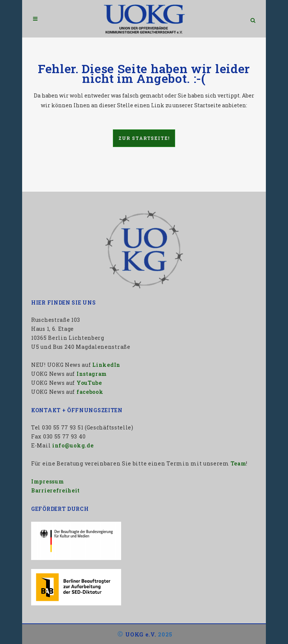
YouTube (89, 383)
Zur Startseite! (144, 138)
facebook (90, 392)
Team (238, 463)
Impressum (47, 481)
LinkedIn (106, 365)
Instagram (92, 374)
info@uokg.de (73, 445)
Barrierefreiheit (55, 490)
